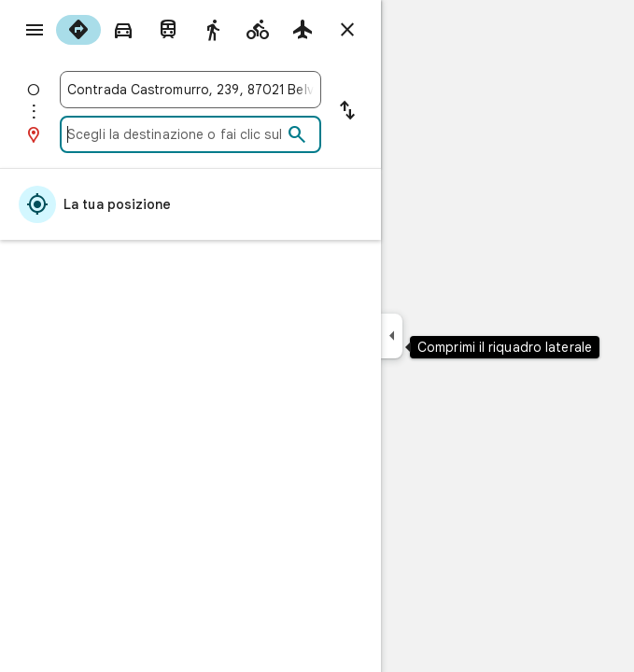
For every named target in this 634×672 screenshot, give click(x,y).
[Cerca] (297, 135)
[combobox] (190, 90)
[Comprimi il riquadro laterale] (392, 336)
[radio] (78, 30)
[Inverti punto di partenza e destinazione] (347, 112)
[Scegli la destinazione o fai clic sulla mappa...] (175, 134)
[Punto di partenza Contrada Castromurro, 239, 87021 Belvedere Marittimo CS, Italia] (190, 90)
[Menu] (35, 30)
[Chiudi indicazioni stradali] (347, 30)
